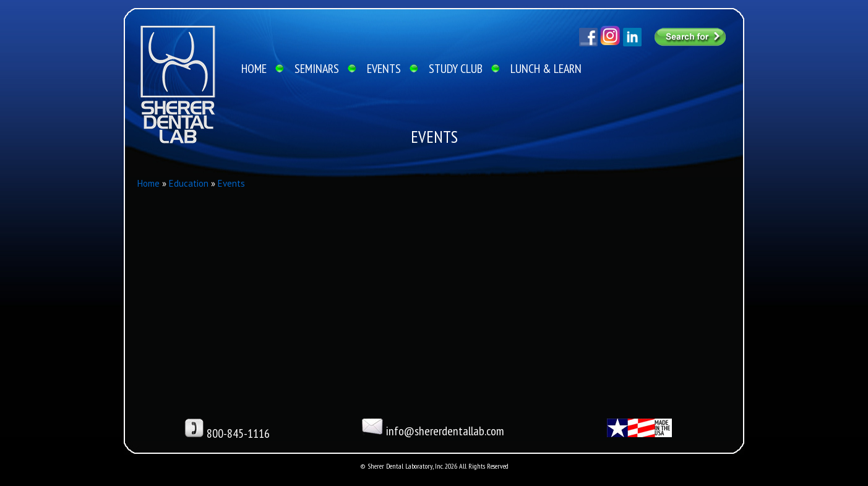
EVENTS (384, 69)
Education (189, 183)
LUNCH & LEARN (546, 69)
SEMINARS (317, 69)
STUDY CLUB (456, 69)
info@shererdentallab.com (433, 429)
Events (231, 183)
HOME (254, 69)
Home (148, 183)
